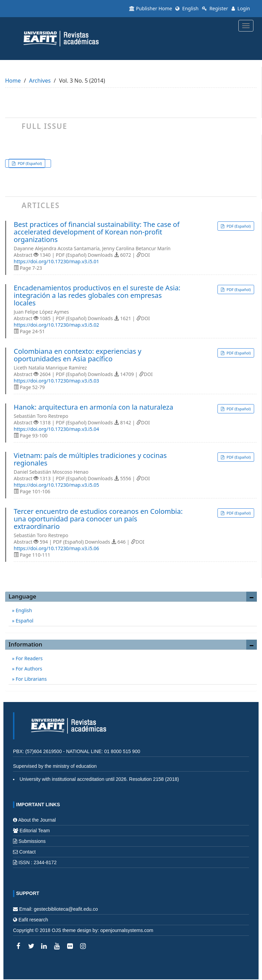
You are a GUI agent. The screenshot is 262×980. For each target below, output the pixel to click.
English (187, 8)
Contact (27, 852)
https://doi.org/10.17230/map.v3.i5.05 (56, 485)
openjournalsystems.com (127, 930)
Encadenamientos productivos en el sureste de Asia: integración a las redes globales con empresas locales (97, 295)
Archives (40, 81)
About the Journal (37, 820)
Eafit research (33, 920)
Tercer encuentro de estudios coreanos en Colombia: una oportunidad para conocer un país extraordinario (98, 519)
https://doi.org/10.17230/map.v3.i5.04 (56, 429)
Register (215, 8)
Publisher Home (151, 8)
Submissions (32, 841)
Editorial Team (35, 831)
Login (241, 8)
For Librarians (30, 679)
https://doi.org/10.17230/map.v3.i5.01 (56, 261)
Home (13, 81)
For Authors (28, 669)
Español (24, 621)
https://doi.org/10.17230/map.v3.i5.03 (56, 381)
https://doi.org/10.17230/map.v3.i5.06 (56, 548)
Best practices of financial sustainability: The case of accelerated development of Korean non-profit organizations (97, 232)
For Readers (28, 658)
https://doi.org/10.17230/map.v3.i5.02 (56, 325)
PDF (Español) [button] (29, 163)
